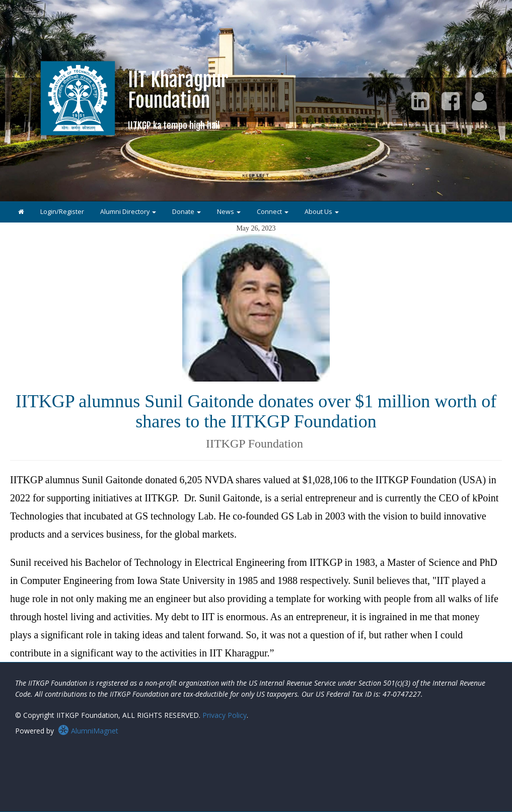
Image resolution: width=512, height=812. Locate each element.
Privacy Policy (225, 715)
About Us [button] (322, 212)
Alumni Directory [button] (128, 212)
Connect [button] (273, 212)
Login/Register (62, 212)
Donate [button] (187, 212)
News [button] (229, 212)
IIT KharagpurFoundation (178, 99)
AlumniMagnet (88, 731)
